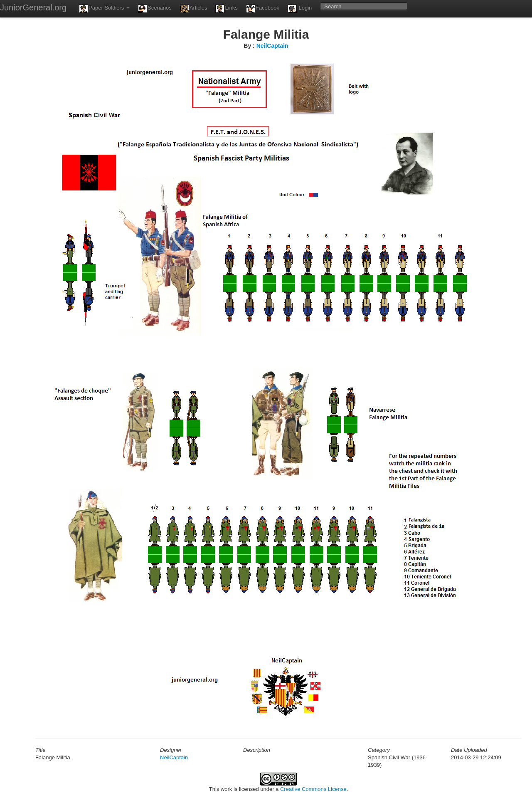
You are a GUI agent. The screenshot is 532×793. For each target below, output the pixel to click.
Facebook (263, 9)
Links (226, 9)
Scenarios (155, 9)
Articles (194, 9)
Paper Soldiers (104, 9)
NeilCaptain (272, 46)
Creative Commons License (313, 789)
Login (300, 9)
